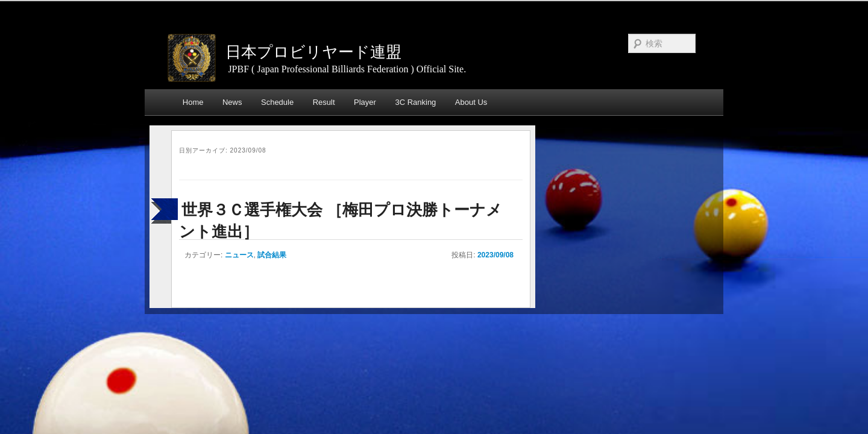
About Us (471, 102)
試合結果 (272, 255)
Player (365, 102)
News (232, 102)
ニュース (239, 255)
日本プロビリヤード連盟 (313, 52)
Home (193, 102)
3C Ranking (415, 102)
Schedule (277, 102)
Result (324, 102)
